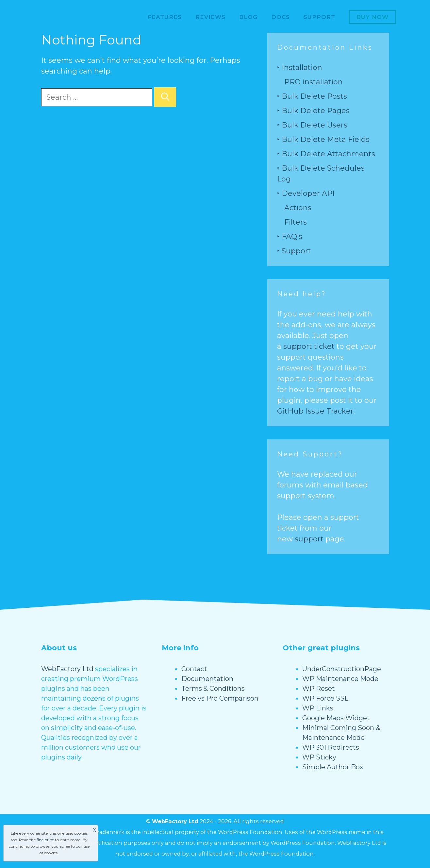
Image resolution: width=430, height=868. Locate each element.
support (309, 539)
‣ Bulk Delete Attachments (326, 154)
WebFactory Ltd (67, 669)
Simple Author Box (333, 767)
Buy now (372, 17)
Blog (248, 17)
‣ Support (294, 251)
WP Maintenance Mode (340, 679)
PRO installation (314, 82)
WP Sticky (319, 757)
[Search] (165, 97)
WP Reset (319, 689)
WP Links (318, 708)
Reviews (210, 17)
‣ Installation (300, 68)
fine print (45, 840)
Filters (296, 222)
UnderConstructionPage (342, 669)
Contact (194, 669)
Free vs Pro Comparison (220, 698)
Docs (281, 17)
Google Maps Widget (336, 718)
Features (165, 17)
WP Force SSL (325, 698)
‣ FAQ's (290, 237)
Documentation (207, 679)
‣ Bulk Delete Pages (313, 111)
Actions (298, 208)
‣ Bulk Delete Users (312, 125)
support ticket (309, 346)
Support (319, 17)
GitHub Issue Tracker (315, 411)
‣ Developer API (306, 193)
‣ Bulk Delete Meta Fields (323, 139)
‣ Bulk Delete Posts (312, 96)
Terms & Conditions (213, 689)
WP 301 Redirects (331, 747)
